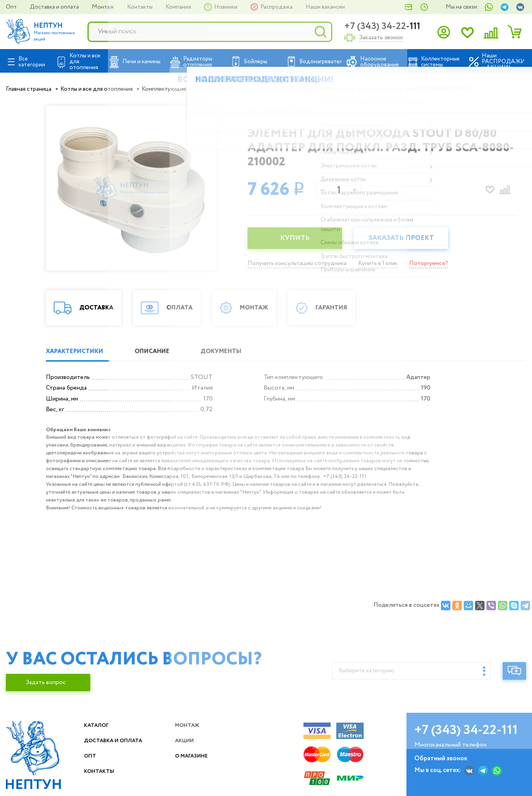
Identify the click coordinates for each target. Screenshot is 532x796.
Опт (12, 7)
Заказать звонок (381, 38)
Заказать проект (406, 238)
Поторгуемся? (436, 263)
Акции (187, 741)
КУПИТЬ (297, 238)
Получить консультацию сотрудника (299, 263)
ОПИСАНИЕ (161, 352)
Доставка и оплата (55, 7)
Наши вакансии (325, 7)
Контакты (140, 7)
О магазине (196, 756)
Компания (179, 7)
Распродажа (277, 7)
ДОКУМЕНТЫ (237, 352)
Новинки (226, 7)
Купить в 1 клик (383, 263)
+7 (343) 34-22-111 (382, 27)
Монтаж (104, 7)
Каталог (99, 726)
